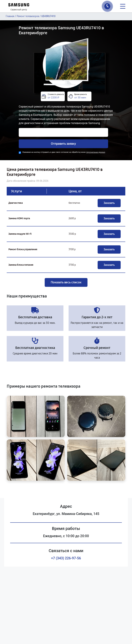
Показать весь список (66, 282)
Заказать (109, 203)
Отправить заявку (63, 144)
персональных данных (96, 152)
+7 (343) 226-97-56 (66, 558)
